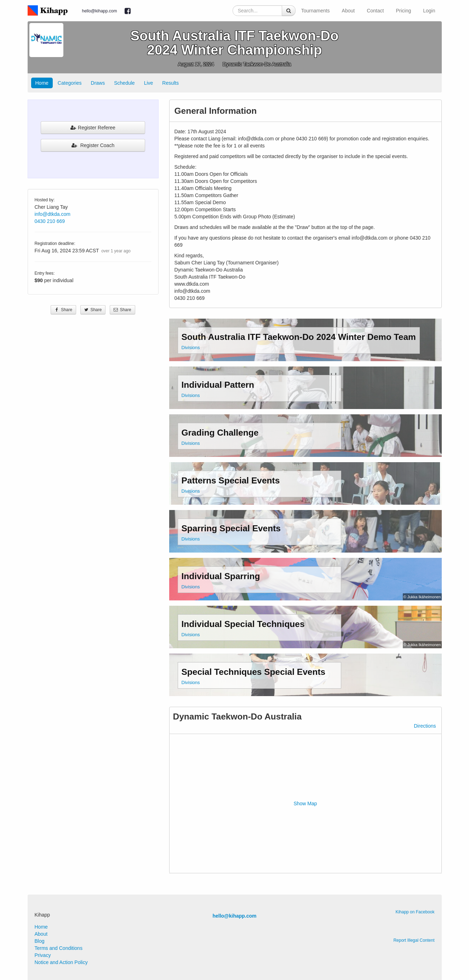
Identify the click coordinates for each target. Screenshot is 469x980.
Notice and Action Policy (61, 962)
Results (170, 83)
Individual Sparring (221, 576)
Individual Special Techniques (243, 624)
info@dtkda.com (53, 214)
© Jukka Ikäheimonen (422, 597)
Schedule (124, 83)
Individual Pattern (218, 385)
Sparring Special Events (231, 528)
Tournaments (316, 11)
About (348, 11)
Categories (70, 83)
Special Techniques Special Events (254, 672)
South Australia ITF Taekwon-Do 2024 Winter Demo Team (299, 337)
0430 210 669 (50, 221)
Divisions (191, 348)
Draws (98, 83)
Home (42, 83)
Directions (425, 726)
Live (149, 83)
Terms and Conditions (59, 948)
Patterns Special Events (231, 480)
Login (429, 11)
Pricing (403, 11)
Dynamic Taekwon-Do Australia (257, 64)
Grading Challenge (220, 433)
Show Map (305, 803)
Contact (375, 11)
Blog (40, 941)
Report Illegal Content (414, 940)
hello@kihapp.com (100, 11)
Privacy (43, 955)
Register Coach (93, 145)
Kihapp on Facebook (415, 912)
